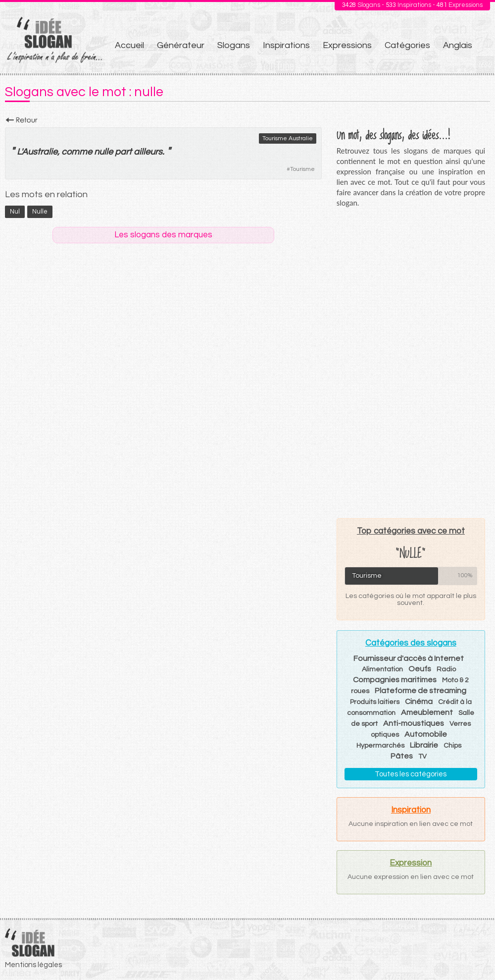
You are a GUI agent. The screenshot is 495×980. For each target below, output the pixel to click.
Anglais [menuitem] (458, 45)
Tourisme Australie (288, 138)
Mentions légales (33, 965)
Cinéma (419, 702)
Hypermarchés (380, 746)
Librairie (424, 745)
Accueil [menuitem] (129, 45)
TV (422, 757)
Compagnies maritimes (395, 680)
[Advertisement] (411, 363)
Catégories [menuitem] (407, 45)
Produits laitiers (375, 702)
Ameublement (427, 712)
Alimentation (382, 669)
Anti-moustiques (414, 723)
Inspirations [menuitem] (286, 45)
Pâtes (402, 756)
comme (77, 152)
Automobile (426, 734)
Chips (452, 746)
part (123, 152)
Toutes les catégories (411, 774)
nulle (103, 152)
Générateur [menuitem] (181, 45)
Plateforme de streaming (421, 691)
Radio (446, 669)
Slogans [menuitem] (234, 45)
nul (15, 212)
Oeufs (420, 669)
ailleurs (148, 152)
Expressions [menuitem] (347, 45)
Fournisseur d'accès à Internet (409, 658)
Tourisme (302, 169)
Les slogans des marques (163, 235)
